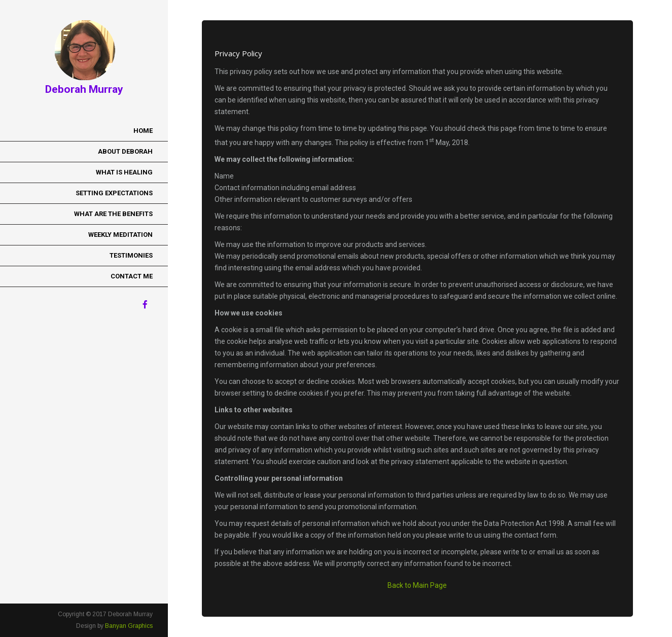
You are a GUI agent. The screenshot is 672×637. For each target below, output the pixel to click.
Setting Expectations (114, 193)
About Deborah (125, 151)
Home (143, 131)
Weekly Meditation (120, 235)
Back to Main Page (417, 585)
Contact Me (132, 276)
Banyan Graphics (129, 626)
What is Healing (124, 172)
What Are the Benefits (113, 214)
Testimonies (131, 255)
